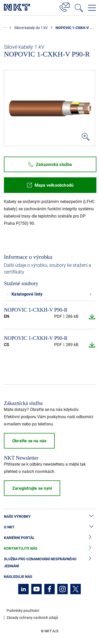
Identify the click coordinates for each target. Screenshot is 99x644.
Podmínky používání (23, 611)
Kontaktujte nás (49, 548)
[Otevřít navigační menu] (92, 8)
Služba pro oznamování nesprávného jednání (49, 563)
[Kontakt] (65, 6)
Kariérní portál (49, 538)
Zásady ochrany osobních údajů (32, 618)
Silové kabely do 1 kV (31, 28)
